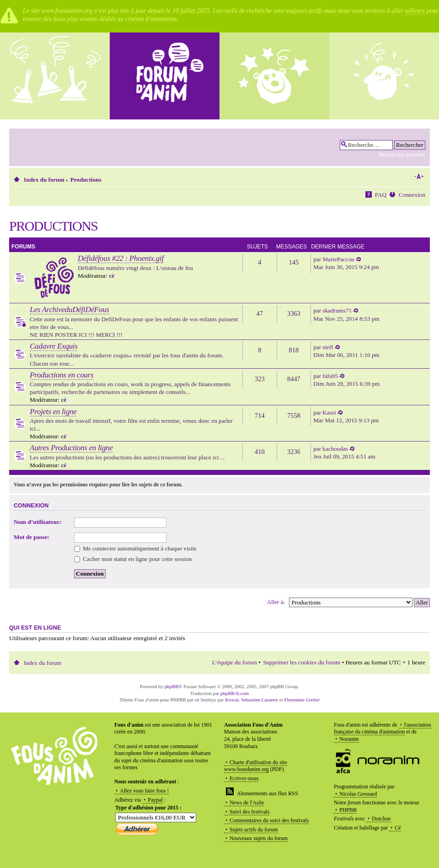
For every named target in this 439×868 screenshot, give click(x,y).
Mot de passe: (32, 537)
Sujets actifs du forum (254, 830)
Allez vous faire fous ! (144, 791)
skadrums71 (337, 310)
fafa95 (330, 376)
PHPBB (348, 810)
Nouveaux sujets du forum (259, 838)
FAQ (381, 195)
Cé (398, 828)
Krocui (232, 700)
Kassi (329, 412)
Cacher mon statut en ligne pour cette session (133, 559)
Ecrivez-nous (244, 778)
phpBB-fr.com (235, 693)
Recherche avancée (402, 154)
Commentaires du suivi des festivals (269, 820)
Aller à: (276, 602)
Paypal (155, 800)
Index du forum (44, 180)
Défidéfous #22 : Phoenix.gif (121, 258)
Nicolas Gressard (358, 794)
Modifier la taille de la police (419, 177)
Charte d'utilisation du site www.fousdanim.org (256, 766)
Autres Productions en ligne (71, 448)
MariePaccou (338, 259)
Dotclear (381, 819)
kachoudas (335, 449)
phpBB (172, 686)
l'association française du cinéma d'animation (383, 728)
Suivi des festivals (249, 812)
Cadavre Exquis (54, 346)
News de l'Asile (247, 803)
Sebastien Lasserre (260, 700)
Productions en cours (62, 375)
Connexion (412, 195)
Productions (86, 180)
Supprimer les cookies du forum (302, 662)
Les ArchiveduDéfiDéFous (70, 310)
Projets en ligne (53, 412)
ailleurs (415, 11)
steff (328, 347)
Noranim (349, 739)
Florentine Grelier (302, 700)
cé (112, 276)
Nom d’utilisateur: (37, 522)
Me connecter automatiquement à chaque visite (135, 548)
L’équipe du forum (235, 662)
